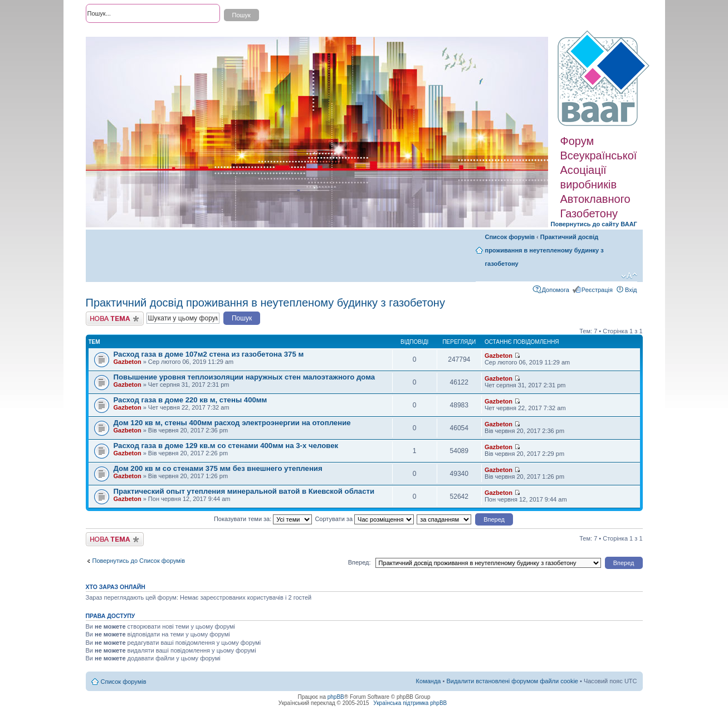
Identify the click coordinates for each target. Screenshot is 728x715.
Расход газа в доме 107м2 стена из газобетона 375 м (209, 354)
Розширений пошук (113, 33)
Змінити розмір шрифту (629, 276)
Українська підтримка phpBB (410, 703)
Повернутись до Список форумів (139, 561)
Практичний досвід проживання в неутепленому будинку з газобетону (544, 250)
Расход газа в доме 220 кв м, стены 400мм (190, 400)
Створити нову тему (115, 318)
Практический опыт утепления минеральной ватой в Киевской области (244, 491)
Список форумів (510, 237)
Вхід (631, 290)
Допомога (556, 290)
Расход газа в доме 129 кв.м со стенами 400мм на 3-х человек (226, 446)
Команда (429, 681)
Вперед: (360, 562)
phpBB (336, 697)
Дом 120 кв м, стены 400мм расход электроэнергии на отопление (232, 423)
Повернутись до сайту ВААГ (594, 224)
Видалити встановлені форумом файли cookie (512, 681)
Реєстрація (597, 290)
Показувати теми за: (263, 519)
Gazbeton (128, 362)
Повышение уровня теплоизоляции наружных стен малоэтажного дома (245, 377)
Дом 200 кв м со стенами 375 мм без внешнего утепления (218, 468)
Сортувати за (364, 519)
